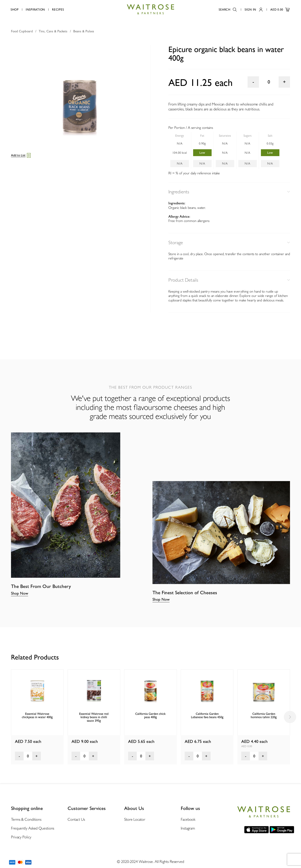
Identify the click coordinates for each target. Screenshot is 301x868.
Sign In (254, 10)
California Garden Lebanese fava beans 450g (207, 716)
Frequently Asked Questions (33, 828)
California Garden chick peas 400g (150, 716)
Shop (15, 10)
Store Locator (135, 819)
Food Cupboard (22, 31)
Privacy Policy (21, 837)
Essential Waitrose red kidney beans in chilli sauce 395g (94, 717)
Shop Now (20, 593)
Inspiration (35, 10)
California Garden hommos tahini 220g (264, 716)
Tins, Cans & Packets (53, 31)
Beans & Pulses (84, 31)
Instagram (188, 828)
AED (280, 10)
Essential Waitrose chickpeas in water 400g (37, 716)
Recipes (58, 10)
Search (228, 10)
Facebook (188, 819)
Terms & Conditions (26, 819)
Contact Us (76, 819)
